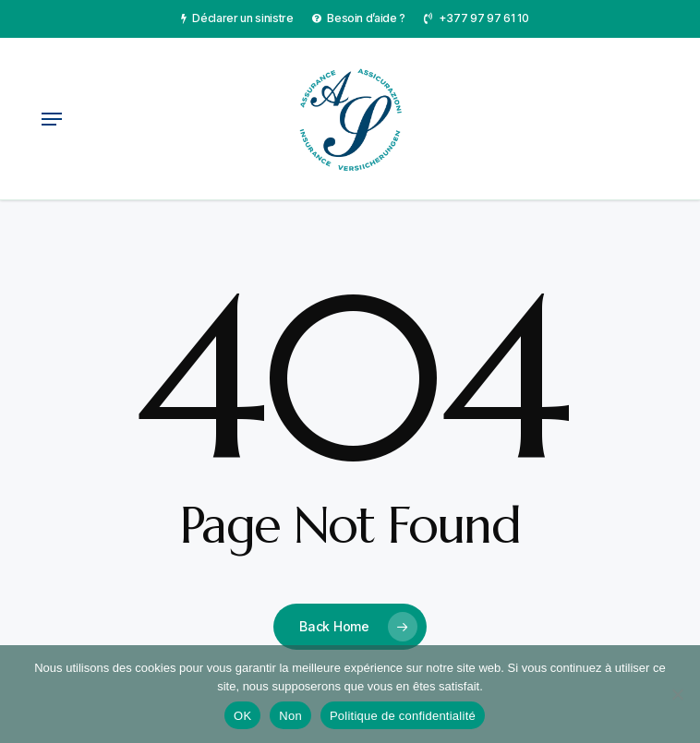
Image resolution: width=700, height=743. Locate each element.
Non (290, 716)
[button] (52, 119)
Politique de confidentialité (403, 716)
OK (242, 716)
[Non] (677, 694)
